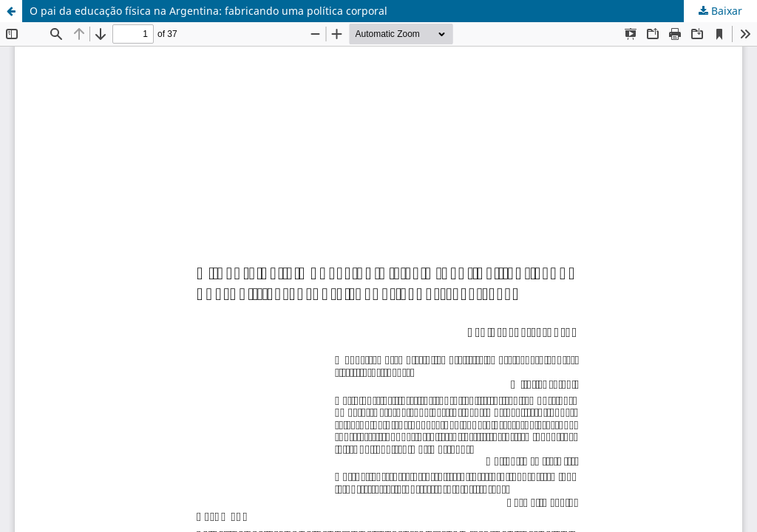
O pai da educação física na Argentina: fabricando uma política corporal (208, 11)
